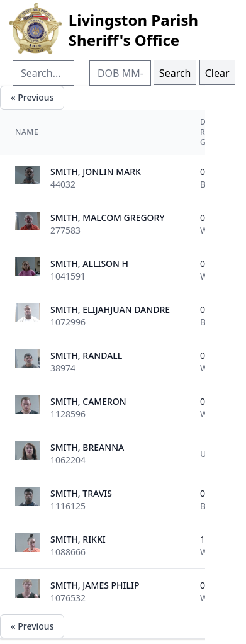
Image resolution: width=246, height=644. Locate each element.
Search (175, 73)
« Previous (32, 97)
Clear (217, 73)
